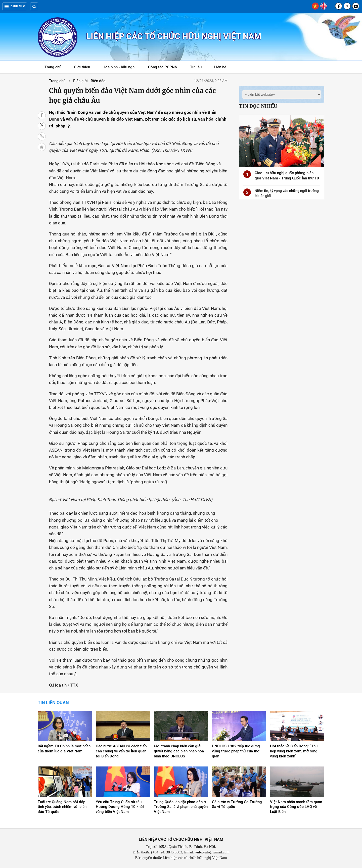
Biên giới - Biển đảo (89, 81)
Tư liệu (198, 68)
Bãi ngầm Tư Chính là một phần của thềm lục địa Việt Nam (64, 749)
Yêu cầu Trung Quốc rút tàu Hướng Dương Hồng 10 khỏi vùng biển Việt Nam (120, 807)
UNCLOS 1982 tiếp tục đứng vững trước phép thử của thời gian (236, 751)
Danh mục (15, 6)
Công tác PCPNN (163, 67)
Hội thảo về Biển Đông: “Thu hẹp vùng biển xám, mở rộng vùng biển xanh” (294, 751)
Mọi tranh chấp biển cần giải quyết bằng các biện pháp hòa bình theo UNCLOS (179, 751)
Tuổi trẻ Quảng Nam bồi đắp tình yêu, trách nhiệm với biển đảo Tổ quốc (62, 807)
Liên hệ (220, 67)
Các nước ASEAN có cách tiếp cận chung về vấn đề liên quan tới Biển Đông (121, 751)
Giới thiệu (82, 67)
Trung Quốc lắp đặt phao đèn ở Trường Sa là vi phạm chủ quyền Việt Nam (181, 807)
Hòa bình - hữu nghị (119, 67)
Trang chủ (53, 67)
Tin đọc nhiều (258, 106)
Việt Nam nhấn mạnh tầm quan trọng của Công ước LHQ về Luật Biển (296, 807)
